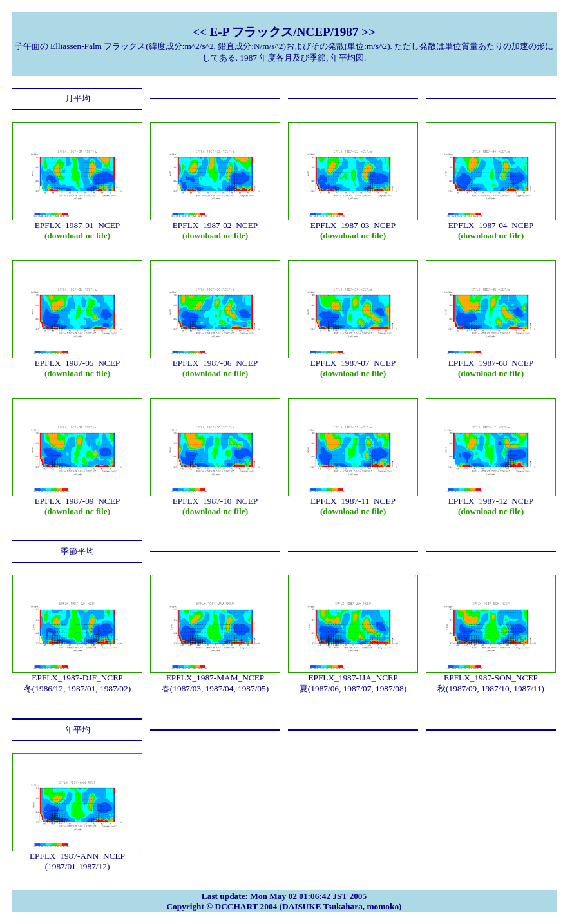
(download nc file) (77, 236)
